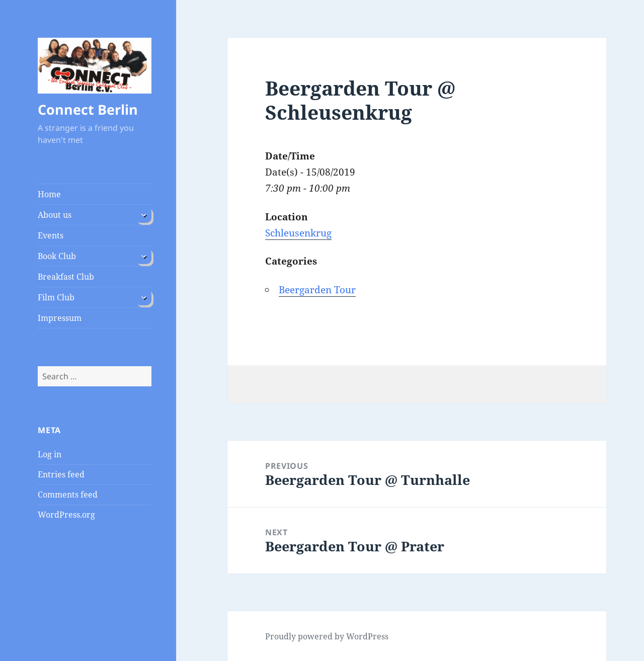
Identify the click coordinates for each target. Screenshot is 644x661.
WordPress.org (66, 515)
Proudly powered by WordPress (327, 636)
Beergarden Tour (317, 290)
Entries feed (61, 474)
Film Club (56, 297)
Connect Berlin (88, 109)
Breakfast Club (66, 277)
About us (55, 215)
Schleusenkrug (298, 233)
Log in (50, 454)
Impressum (60, 318)
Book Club (57, 256)
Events (51, 235)
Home (49, 194)
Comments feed (68, 494)
